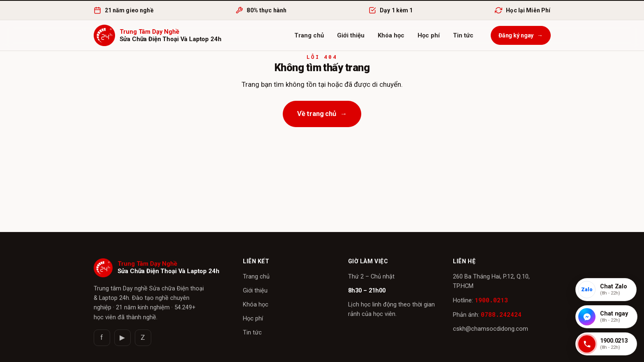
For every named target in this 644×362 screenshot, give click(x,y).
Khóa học (391, 35)
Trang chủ (309, 35)
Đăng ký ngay (521, 35)
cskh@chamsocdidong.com (491, 329)
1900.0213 (491, 300)
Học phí (429, 35)
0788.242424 (501, 314)
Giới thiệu (351, 35)
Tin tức (463, 35)
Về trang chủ (322, 114)
